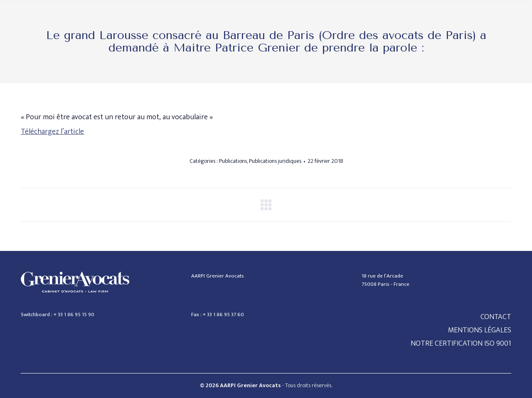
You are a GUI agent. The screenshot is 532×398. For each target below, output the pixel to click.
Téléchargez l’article (52, 132)
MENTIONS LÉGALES (480, 330)
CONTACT (496, 317)
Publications (233, 161)
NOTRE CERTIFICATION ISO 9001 (461, 344)
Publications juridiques (275, 161)
